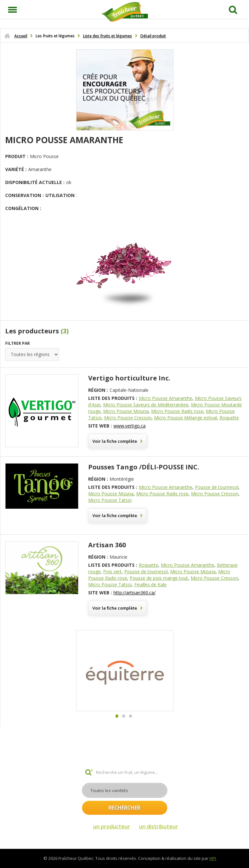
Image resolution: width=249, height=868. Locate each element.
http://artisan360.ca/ (135, 593)
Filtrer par (18, 343)
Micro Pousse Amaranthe (166, 398)
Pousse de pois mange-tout (159, 578)
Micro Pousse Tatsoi (110, 500)
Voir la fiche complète (115, 441)
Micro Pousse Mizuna (126, 411)
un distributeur (159, 826)
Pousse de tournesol (217, 487)
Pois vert (112, 571)
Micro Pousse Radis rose (177, 411)
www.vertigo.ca (130, 426)
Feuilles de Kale (150, 584)
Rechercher (124, 808)
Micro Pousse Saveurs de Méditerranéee (146, 405)
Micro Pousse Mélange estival (185, 418)
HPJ (213, 858)
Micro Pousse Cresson (128, 418)
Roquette (229, 418)
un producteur (112, 826)
